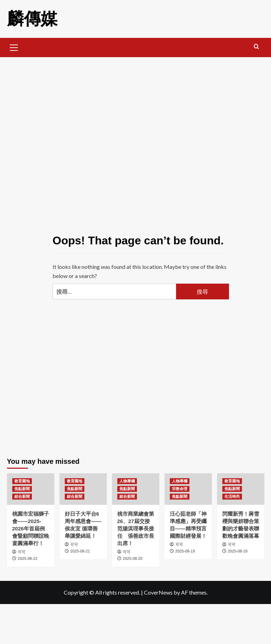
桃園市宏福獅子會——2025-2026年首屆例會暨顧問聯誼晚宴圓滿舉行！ (31, 528)
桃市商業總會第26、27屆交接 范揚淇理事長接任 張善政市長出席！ (136, 528)
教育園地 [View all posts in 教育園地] (22, 481)
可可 (22, 552)
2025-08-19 (185, 551)
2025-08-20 (133, 558)
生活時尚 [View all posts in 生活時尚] (232, 496)
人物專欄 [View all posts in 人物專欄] (127, 481)
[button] (14, 47)
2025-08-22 (28, 558)
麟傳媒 (32, 19)
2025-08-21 (80, 551)
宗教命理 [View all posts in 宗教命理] (180, 489)
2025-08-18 (238, 551)
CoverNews (158, 592)
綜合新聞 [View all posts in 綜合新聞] (22, 496)
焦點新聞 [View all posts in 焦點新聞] (22, 489)
